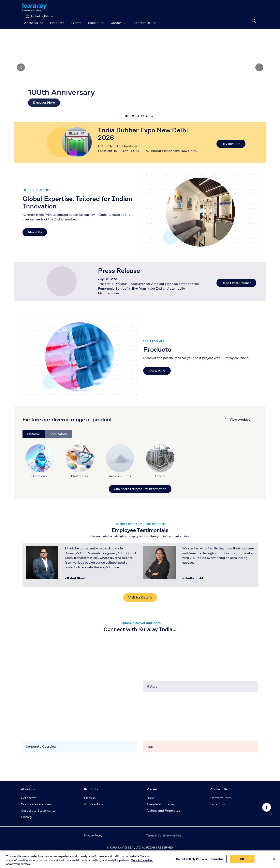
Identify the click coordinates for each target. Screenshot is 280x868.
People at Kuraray (161, 816)
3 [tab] (142, 128)
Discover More (44, 115)
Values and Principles (164, 823)
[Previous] (21, 79)
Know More (157, 383)
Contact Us (145, 19)
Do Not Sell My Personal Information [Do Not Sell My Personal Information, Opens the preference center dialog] (200, 859)
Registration (231, 156)
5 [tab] (152, 128)
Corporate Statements (38, 823)
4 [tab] (147, 128)
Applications (94, 816)
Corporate (29, 810)
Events (76, 19)
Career (119, 19)
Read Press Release (236, 295)
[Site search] (254, 19)
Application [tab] (58, 446)
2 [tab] (138, 128)
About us (34, 19)
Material (90, 810)
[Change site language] (241, 7)
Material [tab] (34, 446)
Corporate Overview (36, 816)
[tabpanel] (140, 478)
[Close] (274, 859)
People (96, 19)
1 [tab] (133, 128)
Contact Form (221, 810)
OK (242, 859)
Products (57, 19)
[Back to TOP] (267, 807)
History (26, 829)
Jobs (151, 810)
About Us (35, 244)
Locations (218, 816)
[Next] (259, 79)
